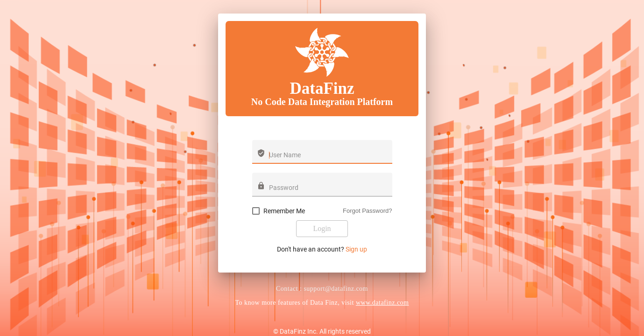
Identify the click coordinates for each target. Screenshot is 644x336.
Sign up (356, 249)
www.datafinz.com (382, 303)
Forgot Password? (368, 211)
